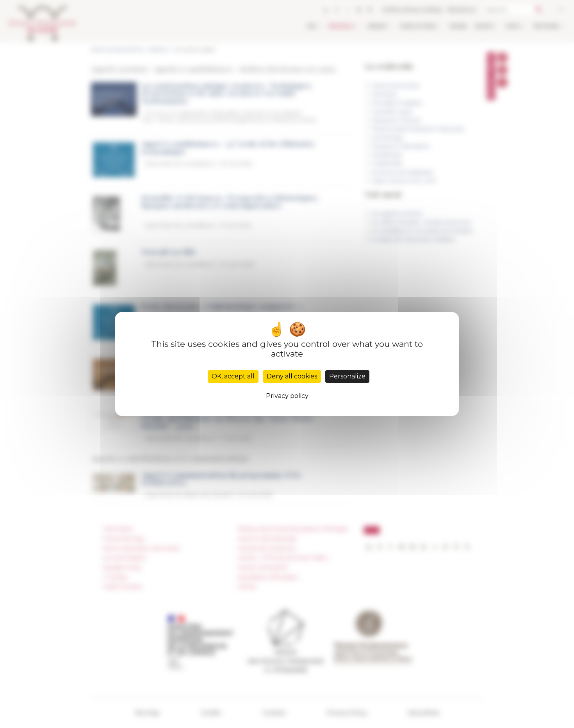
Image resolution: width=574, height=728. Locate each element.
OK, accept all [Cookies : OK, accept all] (233, 376)
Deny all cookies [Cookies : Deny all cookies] (292, 376)
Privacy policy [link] (287, 396)
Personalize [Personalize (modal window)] (347, 376)
